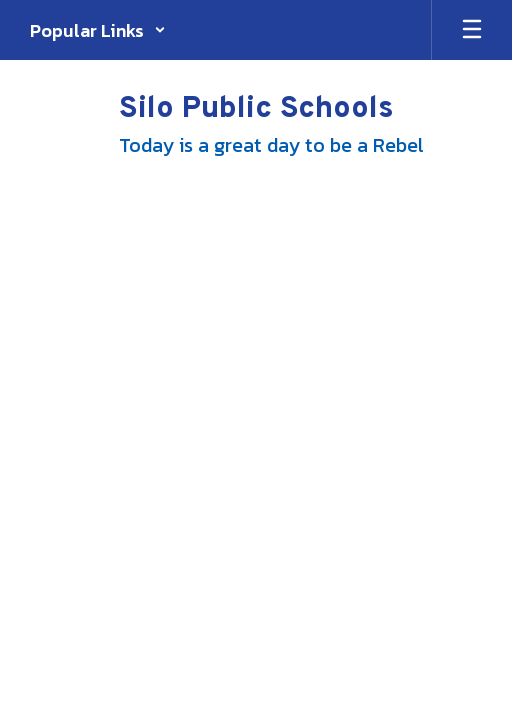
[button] (98, 30)
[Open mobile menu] (472, 30)
